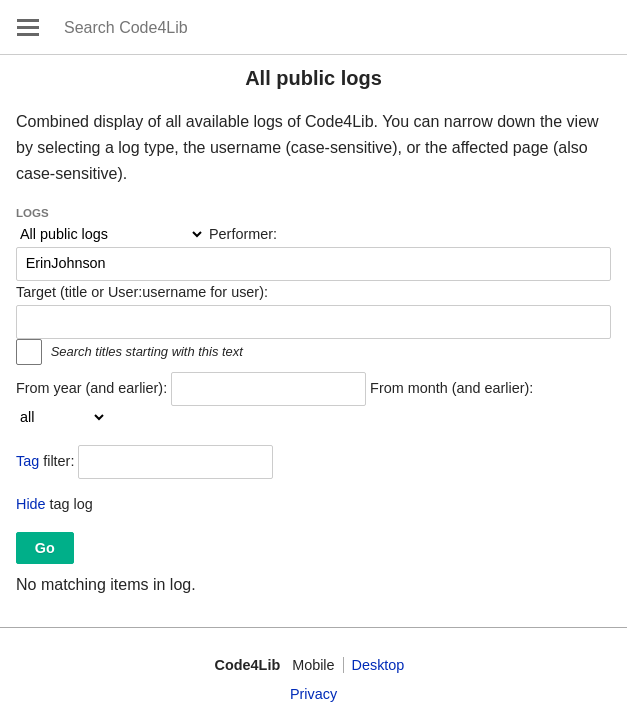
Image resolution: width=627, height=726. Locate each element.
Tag (27, 461)
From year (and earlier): (91, 388)
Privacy (313, 694)
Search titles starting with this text (147, 351)
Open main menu (28, 27)
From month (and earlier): (451, 388)
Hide (31, 504)
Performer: (243, 234)
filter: (45, 461)
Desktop (378, 665)
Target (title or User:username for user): (142, 292)
